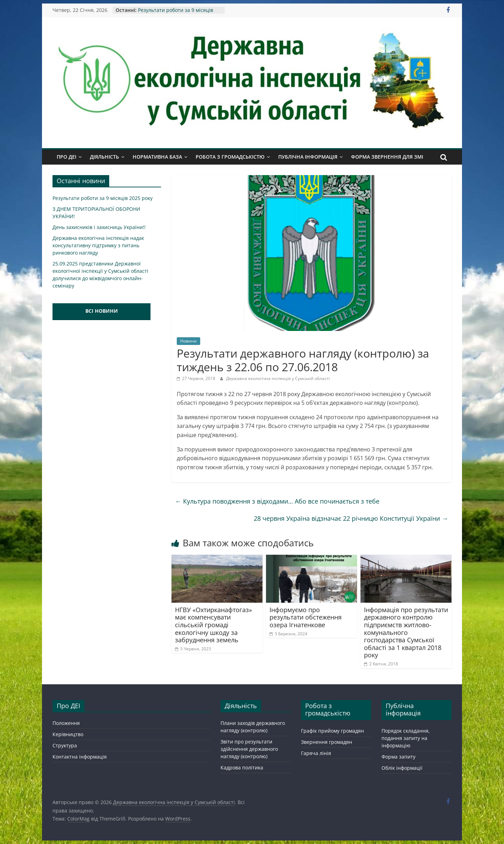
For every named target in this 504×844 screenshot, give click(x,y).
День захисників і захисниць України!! (99, 227)
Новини (188, 341)
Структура (65, 745)
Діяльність (104, 157)
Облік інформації (402, 768)
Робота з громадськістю (230, 157)
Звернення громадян (327, 742)
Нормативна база (157, 157)
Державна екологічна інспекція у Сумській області (278, 378)
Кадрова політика (242, 767)
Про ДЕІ (66, 157)
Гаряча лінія (316, 753)
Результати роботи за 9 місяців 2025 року (103, 198)
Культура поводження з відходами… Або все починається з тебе (277, 501)
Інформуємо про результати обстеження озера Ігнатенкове (306, 617)
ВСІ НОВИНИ (102, 311)
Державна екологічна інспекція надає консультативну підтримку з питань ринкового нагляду (98, 245)
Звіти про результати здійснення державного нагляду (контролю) (249, 749)
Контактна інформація (80, 757)
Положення (66, 723)
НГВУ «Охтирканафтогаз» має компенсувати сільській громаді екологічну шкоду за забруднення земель (213, 625)
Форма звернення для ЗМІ (387, 157)
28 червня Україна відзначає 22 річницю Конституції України (351, 518)
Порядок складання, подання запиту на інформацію (406, 738)
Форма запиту (398, 757)
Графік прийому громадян (332, 731)
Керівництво (68, 734)
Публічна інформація (308, 157)
